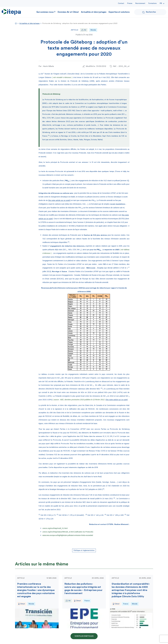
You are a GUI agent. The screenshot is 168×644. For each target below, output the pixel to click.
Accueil (16, 23)
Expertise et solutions (119, 12)
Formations (152, 3)
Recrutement (140, 3)
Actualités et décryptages (94, 12)
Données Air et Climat (68, 12)
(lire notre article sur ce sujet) (59, 200)
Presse (130, 3)
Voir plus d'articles (84, 636)
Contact (121, 3)
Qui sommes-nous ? (46, 12)
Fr (161, 3)
